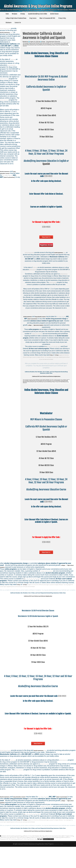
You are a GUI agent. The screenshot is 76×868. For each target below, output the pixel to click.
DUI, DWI (10, 175)
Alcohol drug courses (30, 252)
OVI (34, 319)
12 (50, 346)
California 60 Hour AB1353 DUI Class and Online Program (15, 857)
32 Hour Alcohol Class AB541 (46, 115)
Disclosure (9, 23)
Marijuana (14, 14)
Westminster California (48, 859)
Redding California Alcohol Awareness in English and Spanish (56, 864)
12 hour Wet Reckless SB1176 (46, 101)
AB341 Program (46, 108)
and (18, 815)
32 (61, 346)
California (35, 267)
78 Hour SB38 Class (46, 136)
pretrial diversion (35, 270)
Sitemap (23, 14)
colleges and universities (41, 334)
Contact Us (18, 23)
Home (7, 14)
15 (52, 346)
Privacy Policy (62, 18)
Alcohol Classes (54, 14)
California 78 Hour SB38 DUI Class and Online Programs (45, 857)
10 (48, 346)
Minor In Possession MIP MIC (47, 18)
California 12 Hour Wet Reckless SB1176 (33, 856)
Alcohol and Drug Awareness (14, 856)
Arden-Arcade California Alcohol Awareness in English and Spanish (22, 862)
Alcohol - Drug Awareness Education (51, 42)
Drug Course (33, 18)
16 (55, 346)
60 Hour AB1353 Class (46, 129)
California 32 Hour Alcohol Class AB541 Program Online (59, 856)
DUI (37, 319)
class (9, 32)
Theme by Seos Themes (24, 865)
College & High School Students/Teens (16, 18)
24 (59, 346)
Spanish (46, 164)
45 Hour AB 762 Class (46, 122)
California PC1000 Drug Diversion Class (27, 859)
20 (57, 346)
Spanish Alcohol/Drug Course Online (38, 14)
